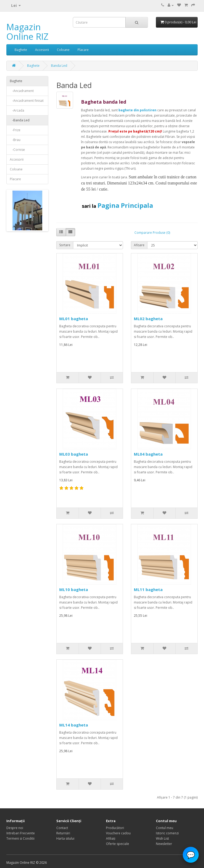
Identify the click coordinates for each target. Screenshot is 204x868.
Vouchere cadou (118, 833)
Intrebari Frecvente (21, 833)
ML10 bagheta (74, 589)
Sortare (65, 245)
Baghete (21, 50)
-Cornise (17, 150)
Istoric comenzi (167, 833)
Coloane (63, 50)
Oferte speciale (118, 844)
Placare (83, 50)
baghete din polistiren (137, 110)
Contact (62, 828)
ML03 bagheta (74, 454)
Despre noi (15, 828)
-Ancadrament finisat (27, 101)
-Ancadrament (22, 91)
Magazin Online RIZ (27, 32)
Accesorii (42, 50)
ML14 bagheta (74, 725)
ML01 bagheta (74, 319)
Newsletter (164, 844)
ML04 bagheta (148, 454)
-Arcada (17, 110)
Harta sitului (65, 838)
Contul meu (165, 828)
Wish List (162, 838)
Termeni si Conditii (20, 838)
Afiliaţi (111, 838)
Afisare (139, 245)
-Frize (15, 130)
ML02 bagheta (148, 319)
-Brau (15, 140)
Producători (115, 828)
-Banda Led (20, 120)
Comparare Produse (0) (152, 233)
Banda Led (59, 66)
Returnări (63, 833)
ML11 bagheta (148, 589)
